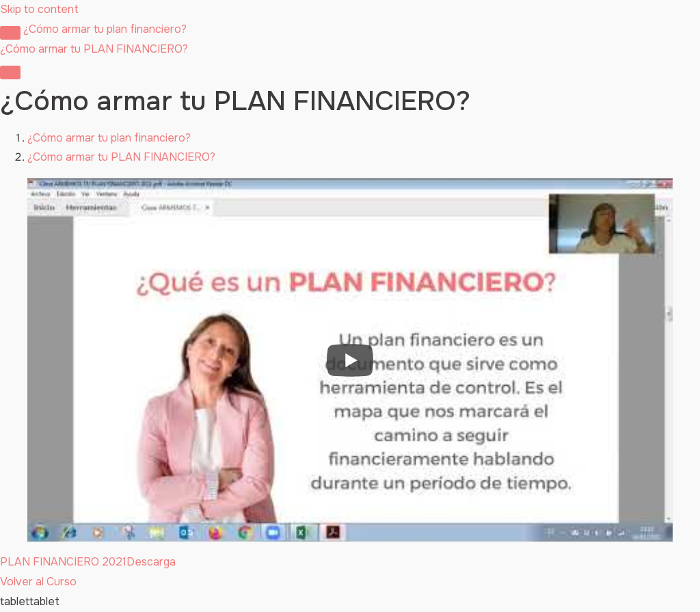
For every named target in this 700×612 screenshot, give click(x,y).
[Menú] (10, 72)
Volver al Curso (38, 582)
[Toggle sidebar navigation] (10, 33)
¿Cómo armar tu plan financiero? (105, 29)
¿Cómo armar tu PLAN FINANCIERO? (121, 157)
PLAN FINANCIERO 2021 (63, 562)
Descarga (151, 562)
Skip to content (39, 9)
